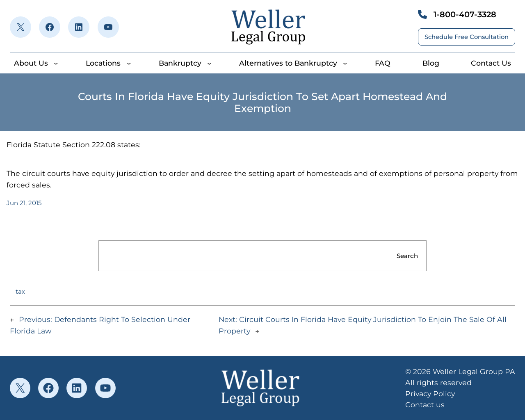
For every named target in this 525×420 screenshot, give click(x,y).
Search (407, 256)
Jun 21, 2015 (24, 203)
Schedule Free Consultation (467, 37)
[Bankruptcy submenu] (209, 63)
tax (20, 291)
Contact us (425, 405)
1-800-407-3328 (465, 14)
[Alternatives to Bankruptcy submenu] (345, 63)
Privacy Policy (430, 394)
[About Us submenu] (56, 63)
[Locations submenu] (129, 63)
